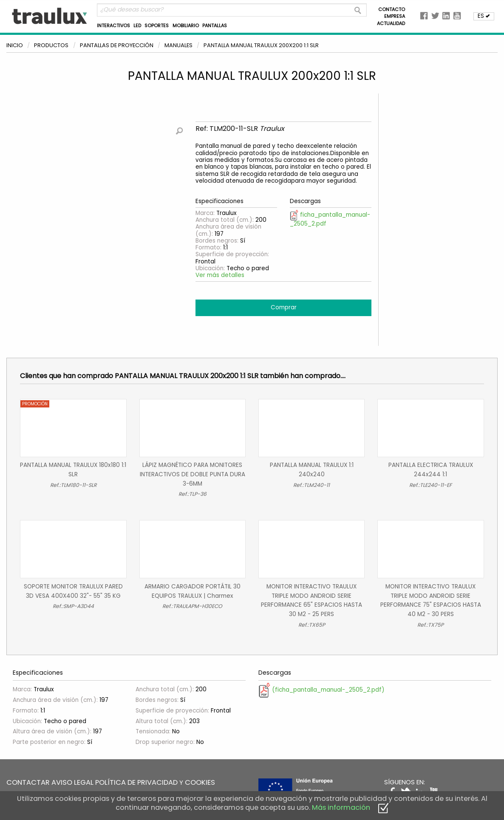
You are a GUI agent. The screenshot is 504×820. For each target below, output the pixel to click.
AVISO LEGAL (72, 782)
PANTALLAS (215, 26)
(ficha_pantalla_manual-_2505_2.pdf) (321, 690)
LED (137, 26)
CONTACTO (392, 10)
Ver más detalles (220, 275)
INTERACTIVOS (113, 26)
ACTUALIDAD (391, 24)
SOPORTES (157, 26)
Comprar (284, 307)
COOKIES (200, 782)
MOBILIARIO (186, 26)
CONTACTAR (28, 782)
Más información (341, 807)
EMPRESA (395, 16)
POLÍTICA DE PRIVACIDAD (136, 782)
